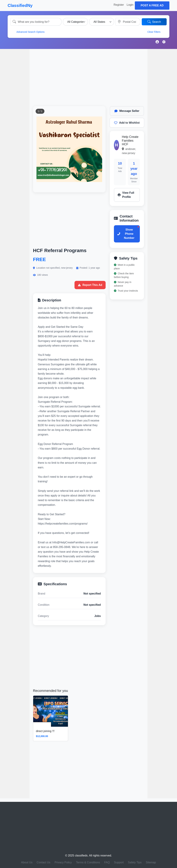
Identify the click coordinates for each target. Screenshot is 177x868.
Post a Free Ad (152, 5)
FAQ (107, 862)
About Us (27, 862)
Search (154, 22)
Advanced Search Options (28, 32)
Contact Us (43, 862)
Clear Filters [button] (156, 32)
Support (119, 862)
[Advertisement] (15, 102)
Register (119, 5)
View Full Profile (126, 195)
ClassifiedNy (20, 5)
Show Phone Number (126, 234)
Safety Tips (135, 862)
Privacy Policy (63, 862)
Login (130, 5)
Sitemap (151, 862)
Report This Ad (90, 285)
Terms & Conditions (88, 862)
